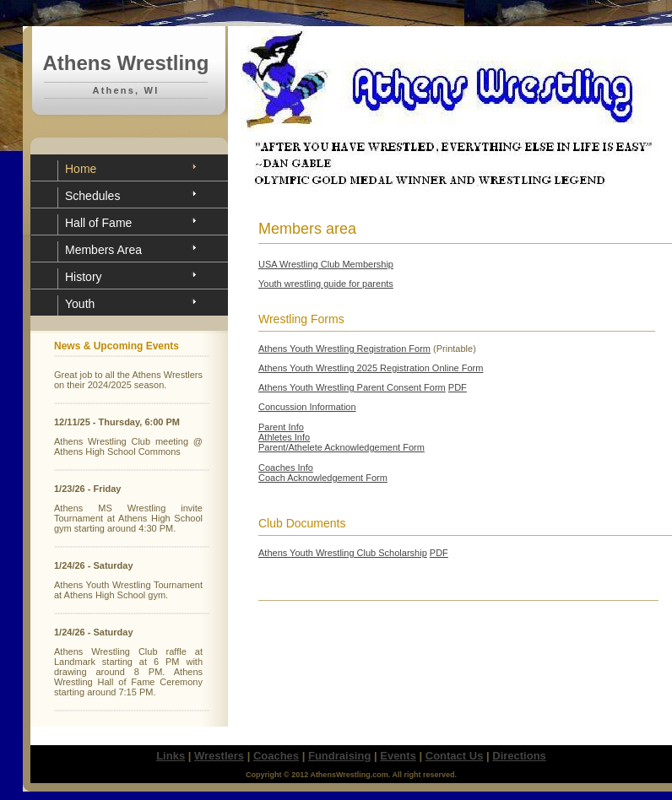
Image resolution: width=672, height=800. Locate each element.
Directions (519, 756)
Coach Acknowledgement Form (323, 478)
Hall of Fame (98, 223)
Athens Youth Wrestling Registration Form (344, 349)
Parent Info (281, 427)
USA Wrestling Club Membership (326, 264)
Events (398, 756)
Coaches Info (286, 468)
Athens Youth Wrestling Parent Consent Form (352, 387)
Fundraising (339, 756)
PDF (458, 387)
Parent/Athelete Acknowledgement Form (341, 447)
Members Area (103, 250)
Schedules (92, 196)
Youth (80, 304)
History (84, 277)
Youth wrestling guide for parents (326, 284)
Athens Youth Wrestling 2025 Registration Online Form (371, 368)
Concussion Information (307, 407)
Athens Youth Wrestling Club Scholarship (343, 553)
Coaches (276, 756)
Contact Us (455, 756)
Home (81, 169)
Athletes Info (284, 437)
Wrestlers (219, 756)
